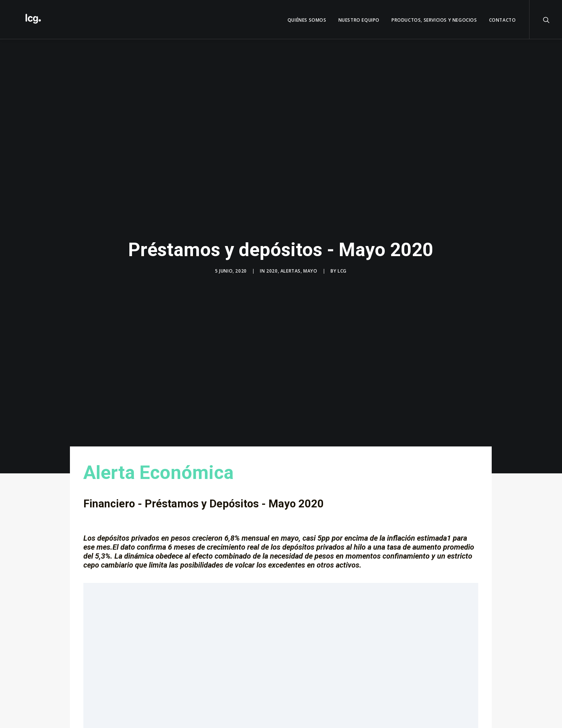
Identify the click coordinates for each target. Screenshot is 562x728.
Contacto (503, 20)
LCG (342, 268)
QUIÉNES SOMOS (307, 20)
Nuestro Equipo (359, 20)
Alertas (291, 268)
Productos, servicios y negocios (434, 20)
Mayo (310, 268)
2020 (272, 268)
